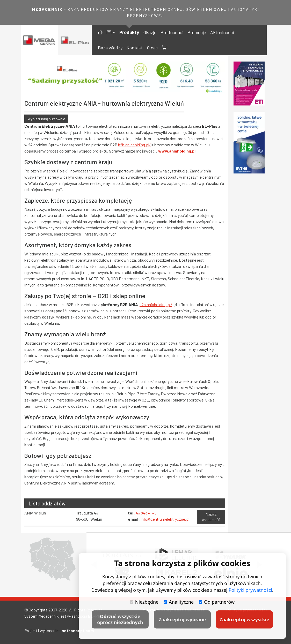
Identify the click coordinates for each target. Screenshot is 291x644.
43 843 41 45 (146, 513)
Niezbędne (144, 602)
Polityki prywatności (250, 590)
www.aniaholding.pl (177, 151)
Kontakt (135, 48)
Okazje (150, 32)
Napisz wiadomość (211, 517)
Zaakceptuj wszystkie (244, 619)
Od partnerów (217, 602)
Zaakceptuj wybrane (182, 619)
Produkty (129, 32)
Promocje (197, 32)
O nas (152, 48)
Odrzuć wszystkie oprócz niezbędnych (120, 619)
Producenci (172, 32)
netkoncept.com (78, 630)
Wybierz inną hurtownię (46, 119)
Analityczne (179, 602)
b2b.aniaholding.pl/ (134, 145)
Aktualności (222, 32)
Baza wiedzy (110, 48)
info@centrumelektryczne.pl (165, 519)
